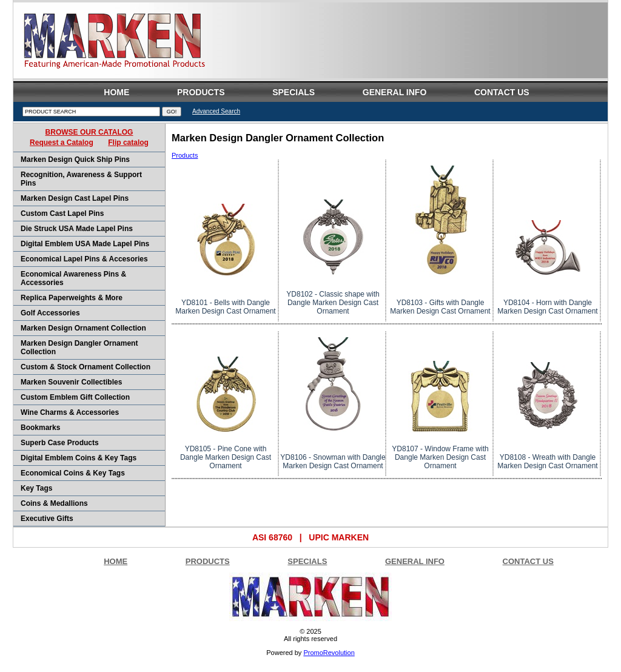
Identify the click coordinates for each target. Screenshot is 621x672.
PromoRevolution (329, 653)
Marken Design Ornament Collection (83, 328)
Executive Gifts (47, 519)
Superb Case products (60, 443)
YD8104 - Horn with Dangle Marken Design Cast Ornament (547, 307)
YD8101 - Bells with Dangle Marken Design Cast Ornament (225, 307)
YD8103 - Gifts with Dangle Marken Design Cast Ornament (440, 307)
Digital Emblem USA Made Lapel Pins (85, 244)
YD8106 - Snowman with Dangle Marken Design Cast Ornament (333, 462)
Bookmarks (40, 428)
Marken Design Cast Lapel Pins (75, 198)
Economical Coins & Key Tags (73, 473)
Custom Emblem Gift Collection (75, 397)
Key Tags (36, 488)
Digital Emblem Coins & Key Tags (79, 458)
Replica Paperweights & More (72, 298)
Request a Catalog (62, 143)
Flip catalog (128, 143)
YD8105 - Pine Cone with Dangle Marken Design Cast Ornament (226, 457)
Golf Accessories (50, 313)
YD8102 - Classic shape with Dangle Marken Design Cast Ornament (333, 303)
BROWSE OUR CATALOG (89, 132)
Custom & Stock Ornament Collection (86, 367)
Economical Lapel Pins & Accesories (84, 259)
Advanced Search (216, 111)
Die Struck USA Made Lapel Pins (77, 229)
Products (185, 155)
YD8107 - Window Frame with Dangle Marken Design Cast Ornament (440, 457)
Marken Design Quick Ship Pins (75, 160)
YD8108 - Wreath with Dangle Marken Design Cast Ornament (547, 462)
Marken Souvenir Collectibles (71, 382)
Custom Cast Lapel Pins (62, 213)
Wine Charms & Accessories (70, 412)
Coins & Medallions (54, 503)
